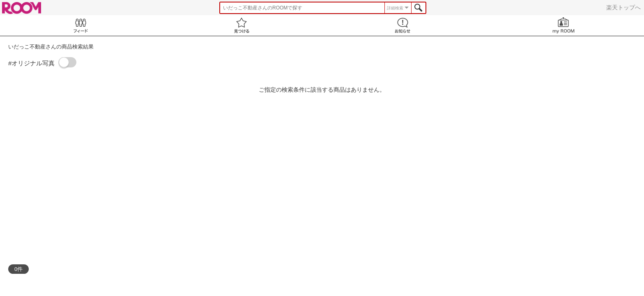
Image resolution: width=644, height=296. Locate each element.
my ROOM (563, 25)
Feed (80, 25)
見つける (241, 25)
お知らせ (402, 25)
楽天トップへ (623, 7)
